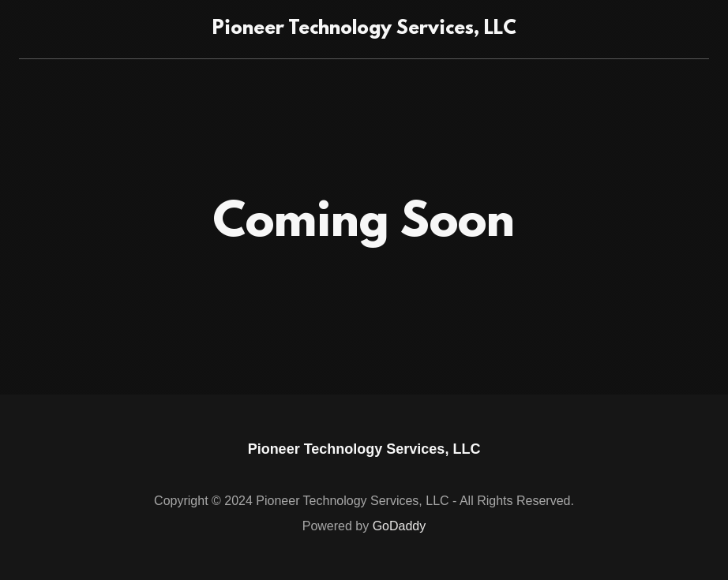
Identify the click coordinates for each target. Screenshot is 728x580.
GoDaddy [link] (400, 526)
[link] (364, 29)
